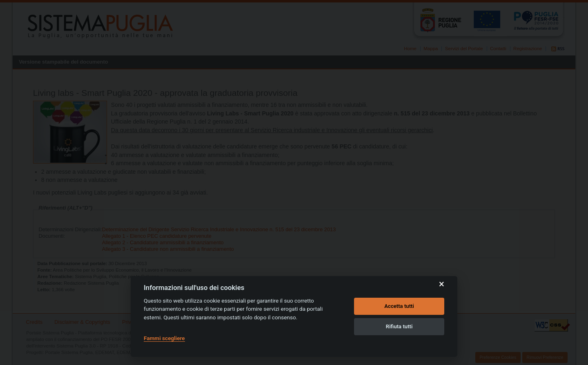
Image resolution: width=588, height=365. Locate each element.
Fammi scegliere (164, 338)
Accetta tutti (399, 306)
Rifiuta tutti (399, 326)
